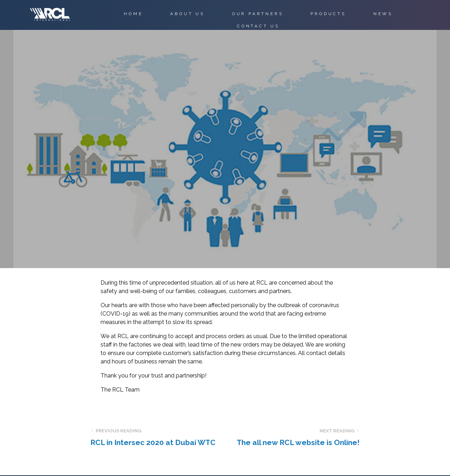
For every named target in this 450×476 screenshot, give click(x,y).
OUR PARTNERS (258, 14)
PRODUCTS (328, 14)
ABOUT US (187, 14)
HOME (133, 14)
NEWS (383, 14)
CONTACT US (258, 26)
